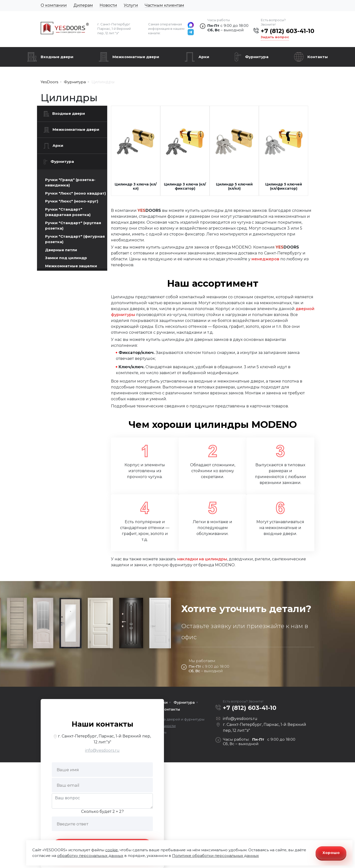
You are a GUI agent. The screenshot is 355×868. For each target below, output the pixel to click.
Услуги (131, 5)
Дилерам (83, 5)
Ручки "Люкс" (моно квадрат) (75, 193)
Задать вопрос (275, 37)
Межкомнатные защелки (71, 266)
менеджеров (265, 259)
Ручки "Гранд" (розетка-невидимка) (70, 183)
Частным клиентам (164, 5)
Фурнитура (257, 57)
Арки (204, 57)
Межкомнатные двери (136, 57)
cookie (112, 850)
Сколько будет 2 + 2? (102, 811)
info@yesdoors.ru (102, 750)
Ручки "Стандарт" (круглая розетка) (73, 226)
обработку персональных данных (90, 856)
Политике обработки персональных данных (215, 856)
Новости (108, 5)
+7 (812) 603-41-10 (288, 31)
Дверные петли (61, 250)
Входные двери (57, 57)
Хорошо (331, 853)
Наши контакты (102, 724)
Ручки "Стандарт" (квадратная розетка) (68, 212)
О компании (54, 5)
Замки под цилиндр (66, 258)
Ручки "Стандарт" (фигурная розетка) (75, 239)
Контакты (318, 57)
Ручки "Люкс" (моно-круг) (72, 201)
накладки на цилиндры (202, 559)
